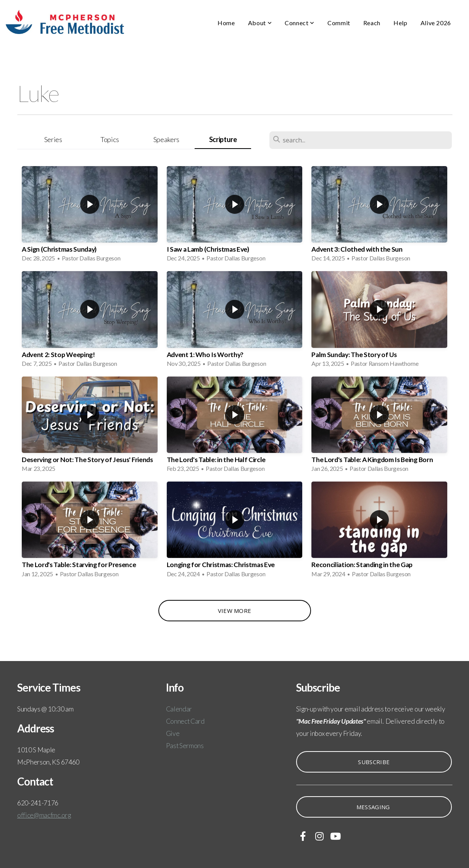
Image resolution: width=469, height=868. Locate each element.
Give (173, 733)
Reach (372, 23)
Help (401, 23)
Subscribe (374, 762)
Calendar (179, 709)
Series (53, 139)
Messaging (374, 807)
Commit (339, 23)
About (260, 23)
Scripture (223, 139)
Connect (300, 23)
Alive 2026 (436, 23)
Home (226, 23)
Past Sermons (185, 746)
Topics (110, 139)
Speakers (166, 139)
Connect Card (185, 721)
